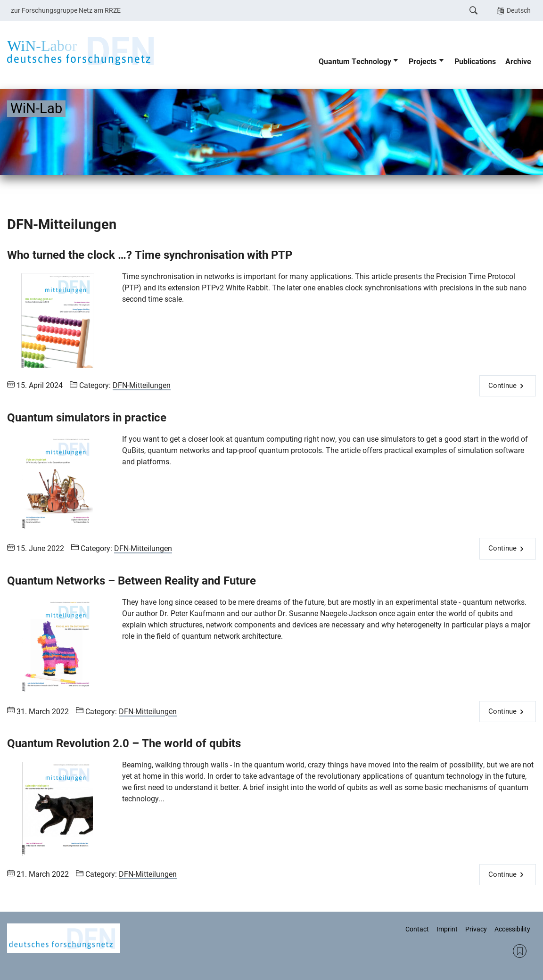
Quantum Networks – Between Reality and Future (132, 581)
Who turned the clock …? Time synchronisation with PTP (150, 255)
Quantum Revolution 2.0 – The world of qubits (124, 743)
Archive (518, 62)
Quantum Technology (355, 62)
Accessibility (512, 929)
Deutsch (519, 10)
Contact (417, 929)
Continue (502, 386)
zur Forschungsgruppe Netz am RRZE (66, 10)
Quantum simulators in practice (87, 418)
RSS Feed (520, 951)
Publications (475, 62)
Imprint (447, 929)
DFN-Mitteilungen (142, 385)
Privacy (476, 929)
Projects (423, 62)
